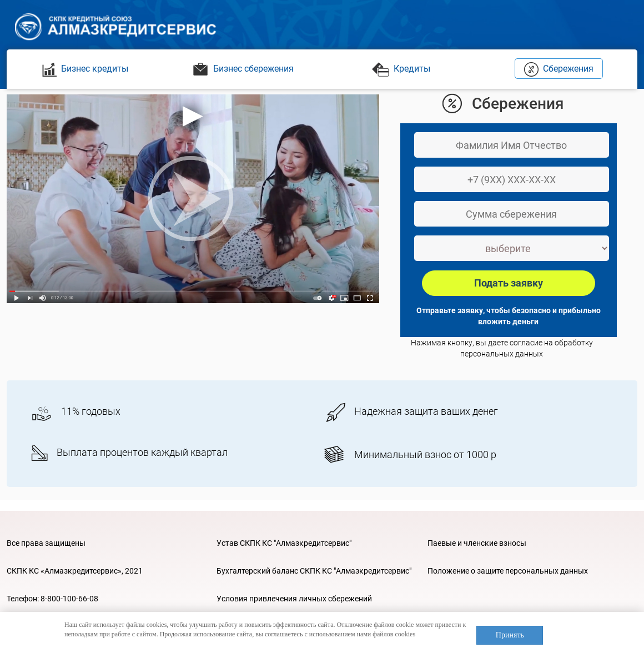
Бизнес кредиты (85, 69)
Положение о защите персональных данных (508, 571)
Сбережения (559, 69)
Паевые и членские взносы (477, 543)
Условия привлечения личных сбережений (294, 599)
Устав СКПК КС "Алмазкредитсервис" (284, 543)
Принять (510, 635)
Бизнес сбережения (243, 69)
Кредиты (401, 69)
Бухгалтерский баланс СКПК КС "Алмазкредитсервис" (314, 571)
